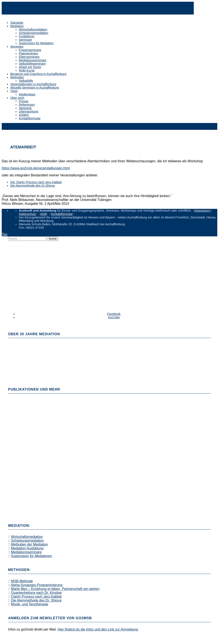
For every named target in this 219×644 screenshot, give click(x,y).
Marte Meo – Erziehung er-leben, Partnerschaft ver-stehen (55, 589)
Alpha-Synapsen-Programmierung (37, 585)
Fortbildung (27, 36)
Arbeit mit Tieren (30, 67)
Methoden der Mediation (29, 544)
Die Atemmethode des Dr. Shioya (36, 600)
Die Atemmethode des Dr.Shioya (33, 186)
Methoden (17, 77)
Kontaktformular (30, 118)
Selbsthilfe (26, 81)
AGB (43, 214)
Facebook (114, 314)
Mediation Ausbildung (27, 548)
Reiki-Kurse (27, 70)
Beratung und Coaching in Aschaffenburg (38, 74)
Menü (14, 125)
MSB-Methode (22, 581)
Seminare (25, 40)
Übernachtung (28, 111)
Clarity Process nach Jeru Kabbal (36, 596)
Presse (24, 101)
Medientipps (27, 94)
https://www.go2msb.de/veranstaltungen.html (36, 168)
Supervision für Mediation (36, 43)
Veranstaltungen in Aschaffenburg (33, 84)
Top (4, 234)
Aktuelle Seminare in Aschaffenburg (35, 88)
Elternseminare (29, 57)
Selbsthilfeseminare (32, 64)
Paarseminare (28, 53)
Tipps (14, 91)
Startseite (17, 23)
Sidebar (16, 128)
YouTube (114, 317)
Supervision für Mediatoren (31, 556)
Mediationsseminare (33, 60)
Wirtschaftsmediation (33, 29)
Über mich (17, 98)
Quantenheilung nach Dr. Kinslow (36, 593)
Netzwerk (25, 108)
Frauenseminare (30, 50)
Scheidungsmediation (34, 33)
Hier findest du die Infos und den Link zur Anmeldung (98, 629)
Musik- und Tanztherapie (30, 604)
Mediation (17, 26)
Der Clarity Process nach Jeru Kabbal (36, 182)
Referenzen (27, 105)
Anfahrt (24, 115)
